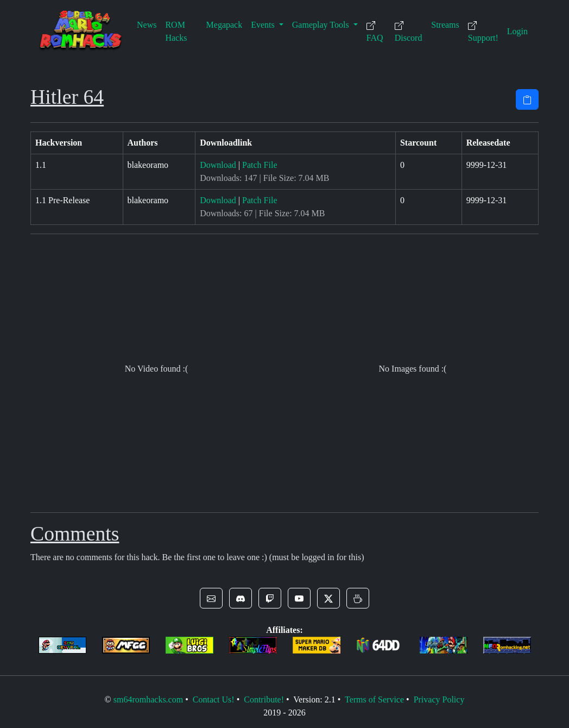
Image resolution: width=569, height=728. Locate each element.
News (147, 25)
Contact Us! (214, 699)
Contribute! (264, 699)
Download (218, 165)
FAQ (375, 32)
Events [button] (264, 25)
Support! (483, 32)
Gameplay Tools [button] (322, 25)
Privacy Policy (439, 699)
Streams (445, 25)
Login (517, 31)
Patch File (260, 165)
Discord (409, 32)
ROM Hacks (176, 31)
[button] (211, 598)
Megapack (225, 25)
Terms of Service (374, 699)
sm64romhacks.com (148, 699)
